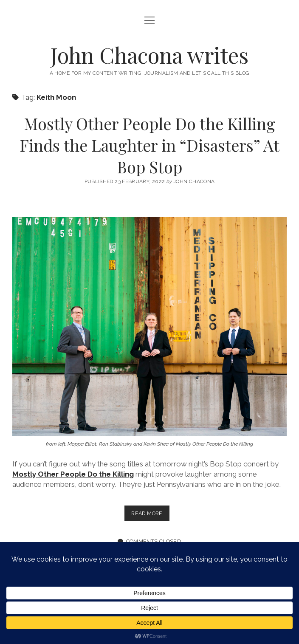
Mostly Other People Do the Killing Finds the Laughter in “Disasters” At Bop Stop (149, 145)
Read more (150, 515)
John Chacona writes (149, 55)
